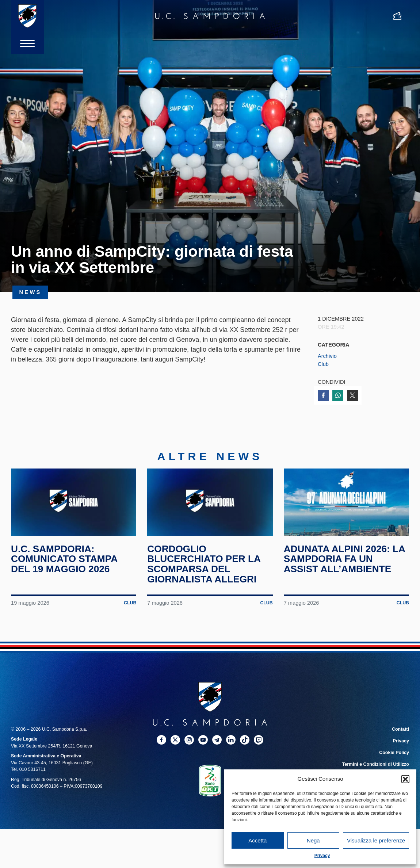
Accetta (257, 840)
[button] (405, 779)
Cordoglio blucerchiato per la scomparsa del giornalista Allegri (204, 566)
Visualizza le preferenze (376, 840)
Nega (313, 840)
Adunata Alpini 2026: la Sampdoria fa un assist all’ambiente (345, 561)
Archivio (327, 356)
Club (323, 364)
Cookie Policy (394, 755)
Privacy (322, 856)
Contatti (400, 731)
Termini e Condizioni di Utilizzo (376, 766)
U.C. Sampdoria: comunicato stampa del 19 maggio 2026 (64, 561)
